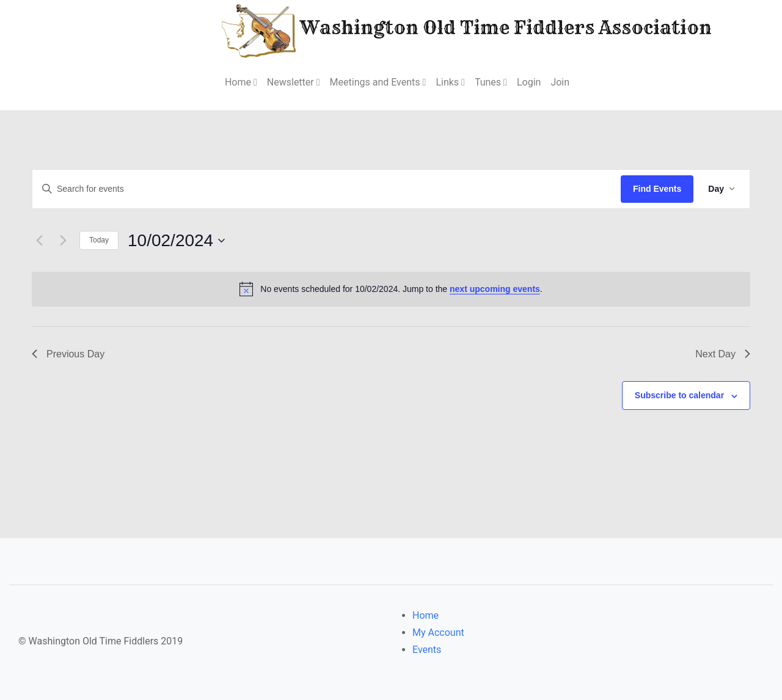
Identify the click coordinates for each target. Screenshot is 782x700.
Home (426, 615)
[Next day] (63, 241)
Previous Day (68, 354)
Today (99, 240)
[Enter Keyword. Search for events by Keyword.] (327, 189)
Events (427, 650)
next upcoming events (495, 289)
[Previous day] (39, 241)
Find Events (657, 189)
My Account (438, 633)
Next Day (723, 354)
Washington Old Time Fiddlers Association (430, 30)
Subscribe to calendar (679, 395)
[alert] (391, 289)
